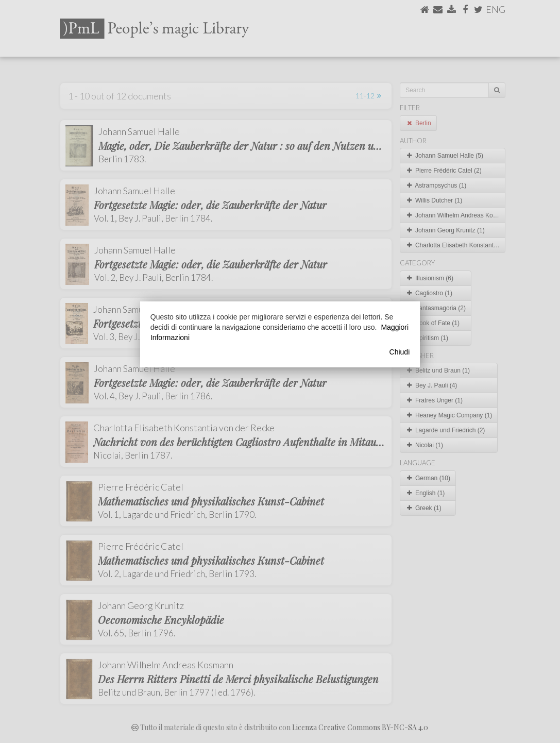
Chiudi (400, 352)
